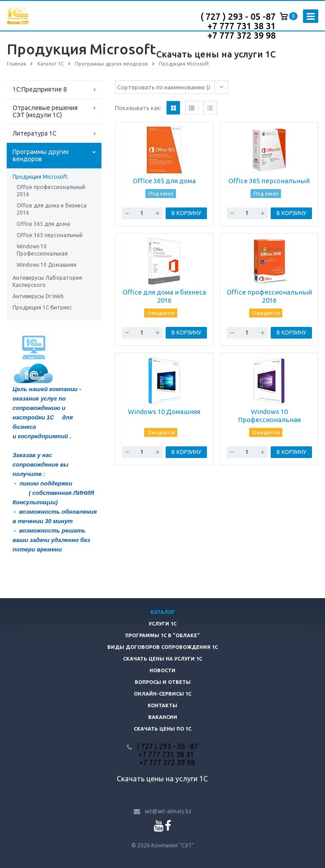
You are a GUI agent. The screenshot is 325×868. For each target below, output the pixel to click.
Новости (162, 670)
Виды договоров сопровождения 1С (162, 647)
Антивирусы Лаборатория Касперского (47, 281)
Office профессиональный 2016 (51, 191)
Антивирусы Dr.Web (38, 296)
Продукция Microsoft (40, 177)
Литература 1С (35, 133)
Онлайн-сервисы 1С (162, 694)
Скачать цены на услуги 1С (216, 54)
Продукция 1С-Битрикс (42, 307)
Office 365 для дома (43, 224)
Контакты (162, 705)
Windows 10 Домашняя (46, 265)
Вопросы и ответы (163, 682)
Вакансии (163, 717)
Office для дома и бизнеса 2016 (52, 209)
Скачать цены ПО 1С (162, 729)
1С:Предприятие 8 (40, 89)
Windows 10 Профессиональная (42, 250)
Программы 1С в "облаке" (162, 635)
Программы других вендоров (41, 155)
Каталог (163, 612)
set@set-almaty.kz (168, 811)
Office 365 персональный (50, 235)
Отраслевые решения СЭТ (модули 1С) (45, 111)
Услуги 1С (162, 624)
